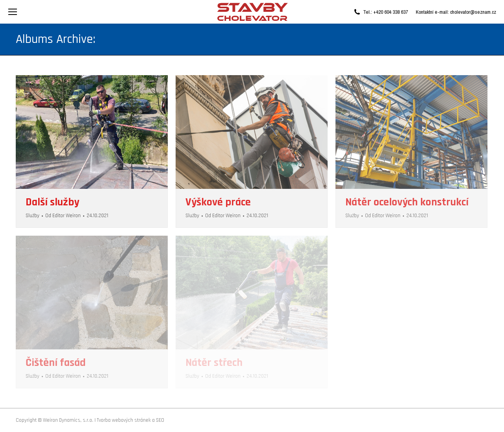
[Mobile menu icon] (13, 12)
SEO (160, 420)
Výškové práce (218, 202)
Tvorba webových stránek (124, 420)
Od (63, 216)
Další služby (52, 202)
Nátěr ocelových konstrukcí (407, 202)
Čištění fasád (56, 363)
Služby (32, 216)
